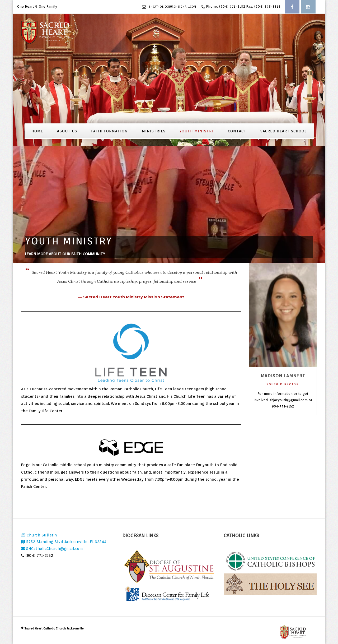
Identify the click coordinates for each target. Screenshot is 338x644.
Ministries (154, 131)
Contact (237, 131)
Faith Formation (109, 131)
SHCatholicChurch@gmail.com (173, 7)
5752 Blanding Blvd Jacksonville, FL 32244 (64, 542)
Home (37, 131)
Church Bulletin (39, 535)
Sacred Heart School (283, 131)
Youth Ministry (197, 131)
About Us (67, 131)
